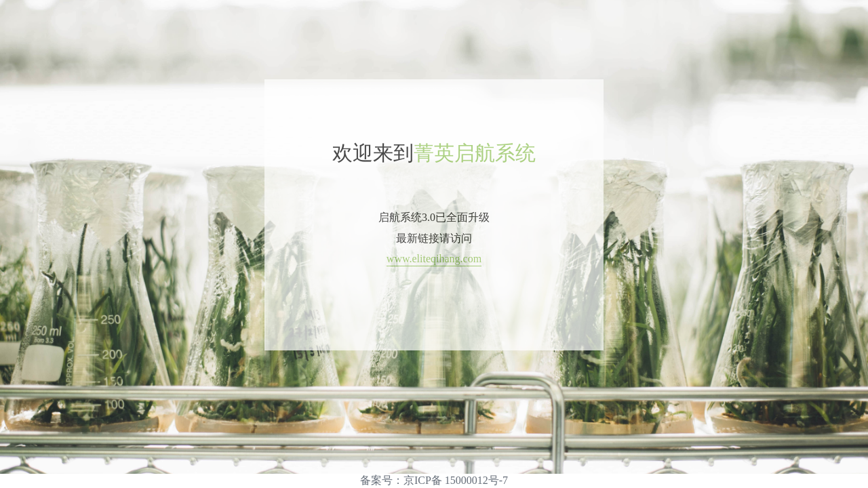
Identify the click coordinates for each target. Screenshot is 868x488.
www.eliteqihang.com (434, 259)
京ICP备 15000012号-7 (456, 480)
